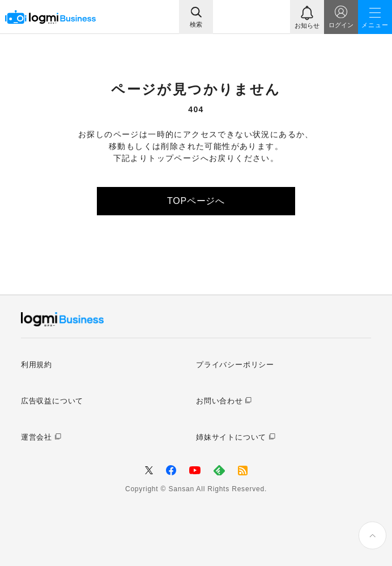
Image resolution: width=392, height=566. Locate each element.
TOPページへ (196, 201)
